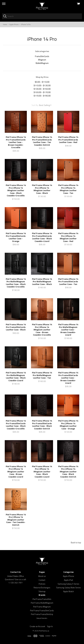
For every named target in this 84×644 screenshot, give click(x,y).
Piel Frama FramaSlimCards (42, 611)
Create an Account (37, 626)
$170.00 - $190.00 (42, 96)
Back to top (76, 542)
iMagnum (42, 60)
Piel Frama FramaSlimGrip (42, 614)
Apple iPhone (69, 576)
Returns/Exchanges (42, 588)
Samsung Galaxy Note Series (68, 588)
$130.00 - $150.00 (42, 89)
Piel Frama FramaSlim (42, 599)
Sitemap (42, 591)
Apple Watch (69, 591)
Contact (42, 580)
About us (42, 576)
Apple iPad (68, 580)
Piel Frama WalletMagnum (42, 603)
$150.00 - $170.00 (42, 92)
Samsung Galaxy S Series (68, 584)
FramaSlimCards (42, 56)
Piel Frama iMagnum (42, 607)
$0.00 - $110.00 (42, 82)
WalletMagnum (42, 63)
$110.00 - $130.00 (42, 85)
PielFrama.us (44, 631)
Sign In (50, 626)
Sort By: (35, 105)
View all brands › (42, 618)
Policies (42, 584)
